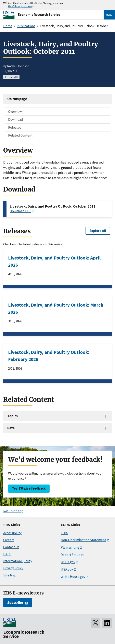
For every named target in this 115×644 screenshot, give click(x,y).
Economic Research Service (39, 15)
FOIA (64, 533)
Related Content (20, 135)
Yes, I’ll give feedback (29, 488)
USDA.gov (68, 562)
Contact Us (11, 547)
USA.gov (67, 569)
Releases (15, 127)
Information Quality (18, 561)
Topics (12, 416)
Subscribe (15, 603)
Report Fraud (71, 555)
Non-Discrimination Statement (83, 540)
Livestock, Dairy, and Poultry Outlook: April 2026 (54, 261)
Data (11, 428)
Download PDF (21, 211)
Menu (109, 15)
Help (7, 554)
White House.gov (73, 577)
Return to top (13, 511)
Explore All (98, 231)
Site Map (10, 575)
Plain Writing (70, 547)
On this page (17, 99)
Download (16, 120)
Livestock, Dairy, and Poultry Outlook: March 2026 (56, 308)
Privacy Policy (13, 568)
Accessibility (12, 533)
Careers (9, 540)
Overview (15, 112)
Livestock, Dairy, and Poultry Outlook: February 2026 (49, 356)
